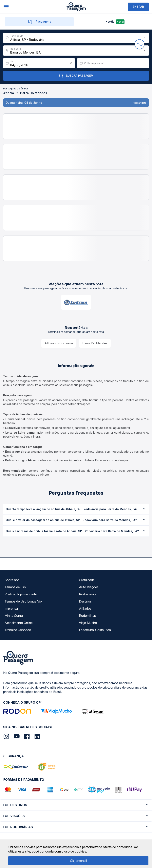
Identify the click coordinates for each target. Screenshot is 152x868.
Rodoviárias (87, 594)
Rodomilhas (87, 616)
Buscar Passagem (76, 76)
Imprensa (11, 608)
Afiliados (85, 608)
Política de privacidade (21, 594)
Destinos (85, 601)
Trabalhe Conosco (18, 630)
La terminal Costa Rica (95, 630)
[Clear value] (71, 63)
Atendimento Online (19, 623)
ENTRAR (138, 7)
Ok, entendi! (78, 861)
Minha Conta (14, 616)
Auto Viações (89, 587)
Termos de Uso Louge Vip (23, 601)
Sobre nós (12, 580)
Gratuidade (87, 580)
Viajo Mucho (88, 623)
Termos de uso (15, 587)
